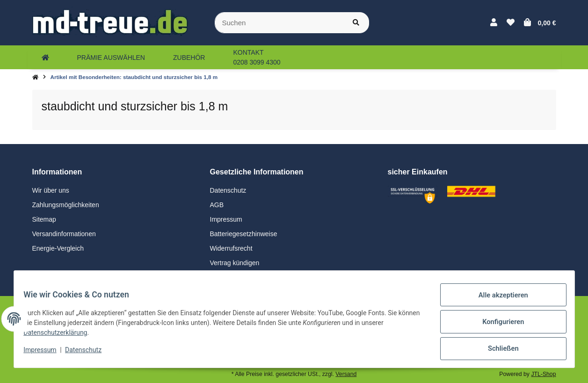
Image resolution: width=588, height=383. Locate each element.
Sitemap (44, 219)
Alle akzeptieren (498, 301)
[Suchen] (279, 23)
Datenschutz (228, 190)
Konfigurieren (498, 325)
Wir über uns (51, 190)
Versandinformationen (64, 234)
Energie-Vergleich (58, 248)
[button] (494, 23)
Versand (346, 374)
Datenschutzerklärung (61, 337)
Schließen (498, 350)
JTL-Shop (543, 374)
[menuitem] (45, 58)
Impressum (226, 219)
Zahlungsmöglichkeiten (66, 205)
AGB (217, 205)
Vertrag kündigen (235, 263)
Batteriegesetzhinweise (244, 234)
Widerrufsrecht (231, 248)
